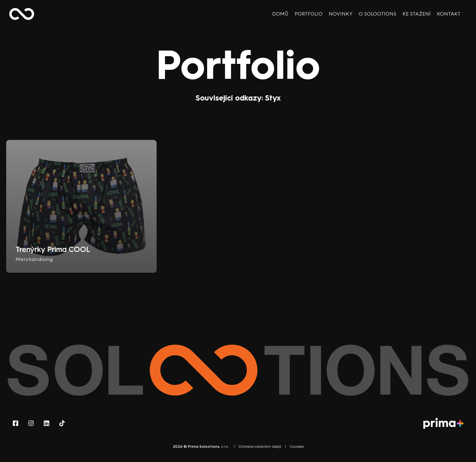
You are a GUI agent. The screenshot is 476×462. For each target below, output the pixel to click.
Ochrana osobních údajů (260, 446)
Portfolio (309, 14)
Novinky (341, 14)
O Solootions (378, 14)
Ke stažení (417, 14)
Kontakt (449, 14)
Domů (280, 14)
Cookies (297, 446)
